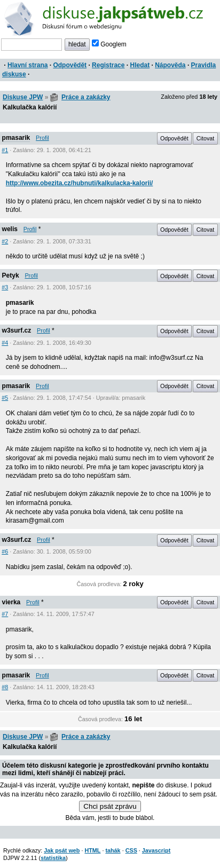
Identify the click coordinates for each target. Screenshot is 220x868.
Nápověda (170, 65)
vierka (11, 602)
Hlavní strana (27, 65)
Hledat (140, 65)
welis (10, 229)
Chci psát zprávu (110, 806)
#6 (5, 551)
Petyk (11, 275)
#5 (5, 398)
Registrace (108, 65)
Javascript (156, 850)
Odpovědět (70, 65)
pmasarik (16, 138)
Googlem (109, 44)
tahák (113, 850)
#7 (5, 614)
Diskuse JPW (23, 97)
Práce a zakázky (86, 97)
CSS (131, 850)
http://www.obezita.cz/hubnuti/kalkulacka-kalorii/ (80, 183)
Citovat (206, 138)
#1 (5, 150)
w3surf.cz (17, 330)
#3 (5, 287)
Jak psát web (62, 850)
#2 (5, 241)
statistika (53, 858)
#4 (5, 343)
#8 (5, 687)
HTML (92, 850)
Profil (42, 138)
